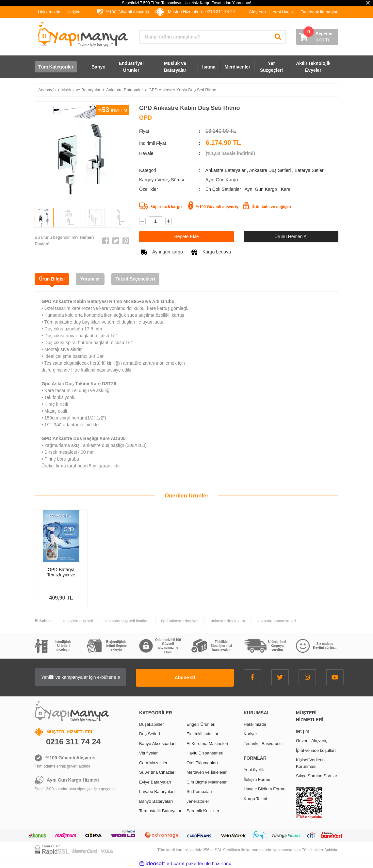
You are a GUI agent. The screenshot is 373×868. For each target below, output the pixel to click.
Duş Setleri (150, 733)
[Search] (213, 37)
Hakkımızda (49, 12)
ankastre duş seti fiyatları (127, 621)
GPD (146, 118)
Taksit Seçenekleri (137, 279)
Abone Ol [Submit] (193, 677)
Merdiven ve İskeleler (207, 772)
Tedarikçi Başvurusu (263, 743)
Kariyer (250, 733)
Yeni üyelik (254, 769)
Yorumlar (91, 279)
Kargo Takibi (255, 798)
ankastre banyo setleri (276, 621)
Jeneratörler (198, 801)
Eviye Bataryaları (155, 782)
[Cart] (317, 37)
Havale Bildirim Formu (265, 789)
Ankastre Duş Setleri (270, 170)
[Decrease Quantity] (142, 221)
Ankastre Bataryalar (226, 170)
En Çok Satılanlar (224, 189)
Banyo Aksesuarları (157, 743)
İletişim (74, 12)
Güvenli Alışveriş (312, 740)
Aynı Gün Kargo (261, 189)
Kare (286, 189)
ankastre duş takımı (228, 621)
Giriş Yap (257, 12)
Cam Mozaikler (153, 762)
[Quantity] (155, 221)
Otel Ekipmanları (202, 762)
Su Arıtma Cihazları (157, 772)
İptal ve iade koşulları (316, 750)
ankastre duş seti (78, 621)
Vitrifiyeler (148, 753)
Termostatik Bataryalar (160, 810)
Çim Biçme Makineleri (207, 782)
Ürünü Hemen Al (291, 236)
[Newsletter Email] (89, 678)
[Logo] (82, 34)
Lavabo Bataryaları (157, 791)
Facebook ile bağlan (319, 12)
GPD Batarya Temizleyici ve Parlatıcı (61, 572)
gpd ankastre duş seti (180, 621)
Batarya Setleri (310, 170)
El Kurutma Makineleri (207, 743)
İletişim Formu (257, 779)
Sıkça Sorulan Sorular (316, 776)
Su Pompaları (199, 791)
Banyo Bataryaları (156, 801)
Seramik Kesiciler (203, 810)
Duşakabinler (152, 724)
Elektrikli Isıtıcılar (203, 733)
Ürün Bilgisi (52, 279)
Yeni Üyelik (283, 12)
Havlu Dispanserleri (205, 753)
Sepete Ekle (186, 236)
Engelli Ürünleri (201, 724)
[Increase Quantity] (169, 221)
